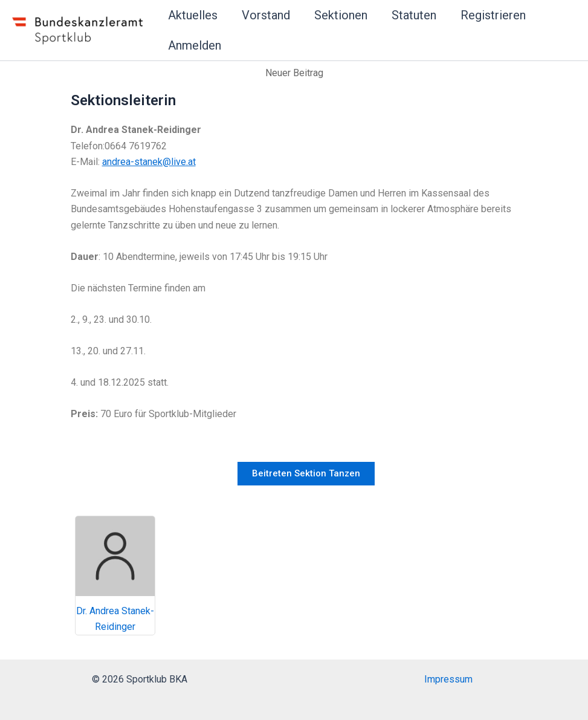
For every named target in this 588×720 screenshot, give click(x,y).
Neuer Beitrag (294, 73)
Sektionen (341, 15)
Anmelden (195, 45)
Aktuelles (193, 15)
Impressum (448, 679)
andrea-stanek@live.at (149, 162)
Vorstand (266, 15)
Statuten (414, 15)
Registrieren (493, 15)
